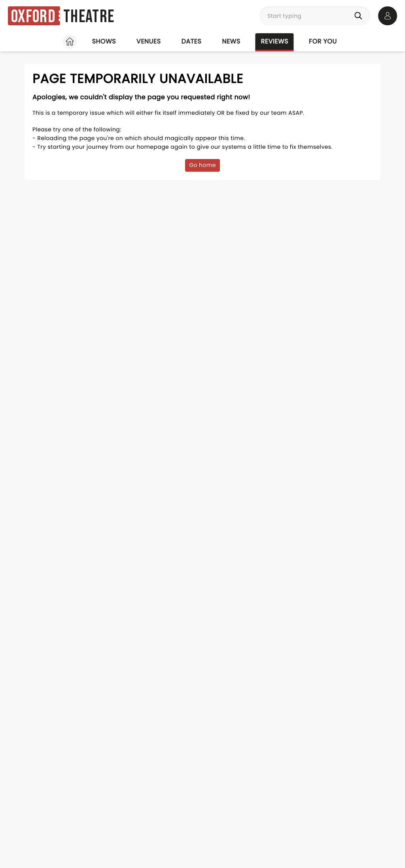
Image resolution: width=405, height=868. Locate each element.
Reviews (275, 41)
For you (323, 41)
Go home (202, 165)
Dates (191, 41)
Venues (149, 41)
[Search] (360, 16)
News (231, 41)
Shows (104, 41)
